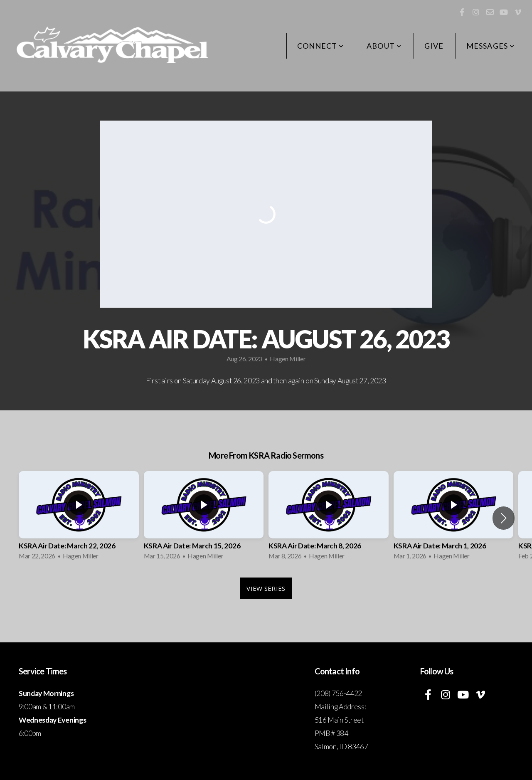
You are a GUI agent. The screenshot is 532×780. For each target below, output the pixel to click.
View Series (266, 588)
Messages (490, 46)
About (384, 46)
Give (434, 46)
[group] (79, 518)
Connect (321, 46)
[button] (504, 518)
